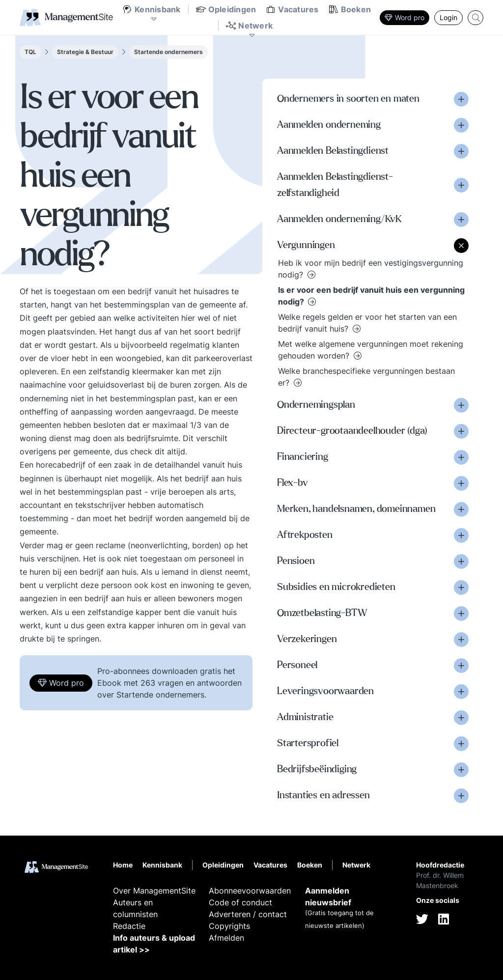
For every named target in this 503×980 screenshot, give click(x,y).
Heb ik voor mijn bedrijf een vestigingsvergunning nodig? (371, 269)
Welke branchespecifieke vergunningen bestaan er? (366, 377)
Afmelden (226, 938)
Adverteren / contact (248, 914)
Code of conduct (240, 902)
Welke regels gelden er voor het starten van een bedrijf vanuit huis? (367, 323)
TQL (30, 52)
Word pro (405, 17)
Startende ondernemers (168, 52)
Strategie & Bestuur (85, 52)
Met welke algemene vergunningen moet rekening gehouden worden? (371, 350)
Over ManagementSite (154, 891)
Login (448, 17)
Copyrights (229, 926)
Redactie (129, 926)
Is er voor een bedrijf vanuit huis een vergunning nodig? (371, 296)
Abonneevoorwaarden (250, 891)
